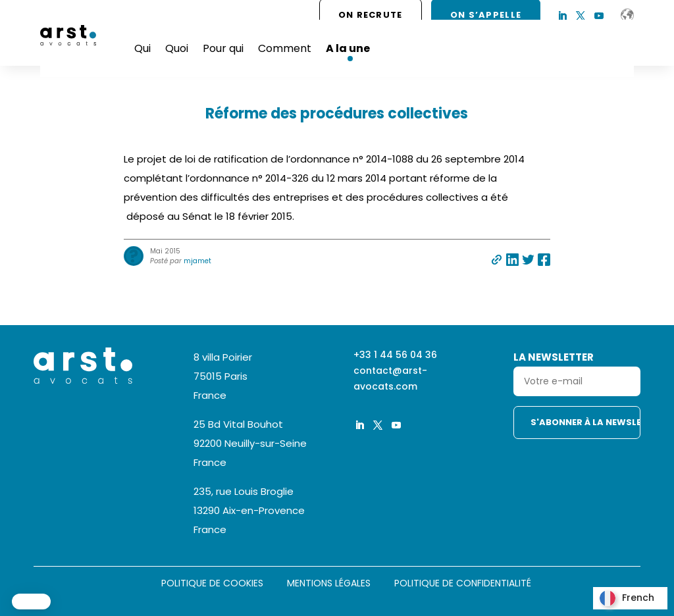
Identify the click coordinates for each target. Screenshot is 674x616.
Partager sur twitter (528, 260)
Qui (143, 48)
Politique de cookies (212, 584)
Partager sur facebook (544, 260)
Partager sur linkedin (512, 260)
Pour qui (223, 48)
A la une (348, 48)
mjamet (197, 261)
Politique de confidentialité (463, 584)
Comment (285, 48)
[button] (31, 602)
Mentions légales (329, 584)
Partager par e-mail (497, 260)
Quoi (177, 48)
